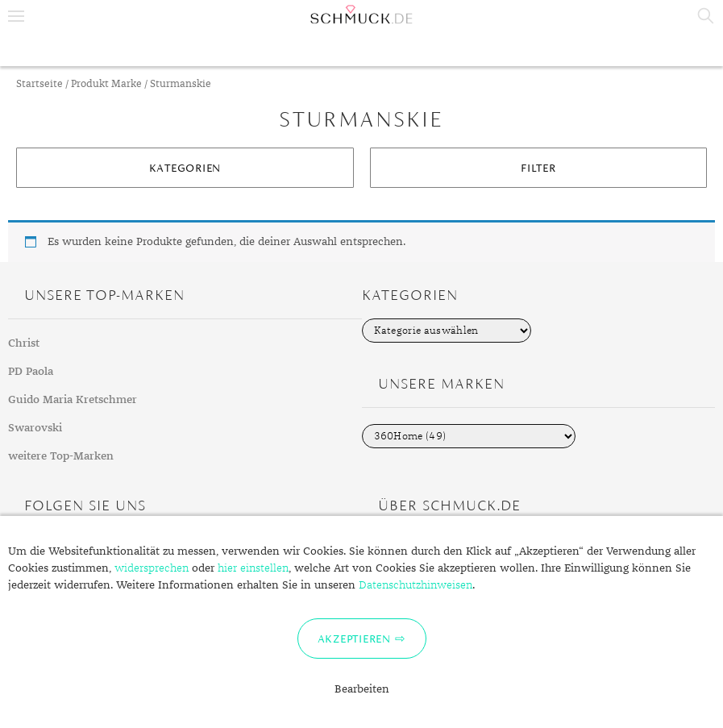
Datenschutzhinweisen (416, 585)
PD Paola (31, 372)
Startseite (39, 84)
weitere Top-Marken (61, 456)
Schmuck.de (361, 15)
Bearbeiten (362, 689)
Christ (24, 343)
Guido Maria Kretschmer (73, 400)
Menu (16, 16)
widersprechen (152, 568)
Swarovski (35, 428)
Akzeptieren (354, 639)
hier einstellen (253, 568)
